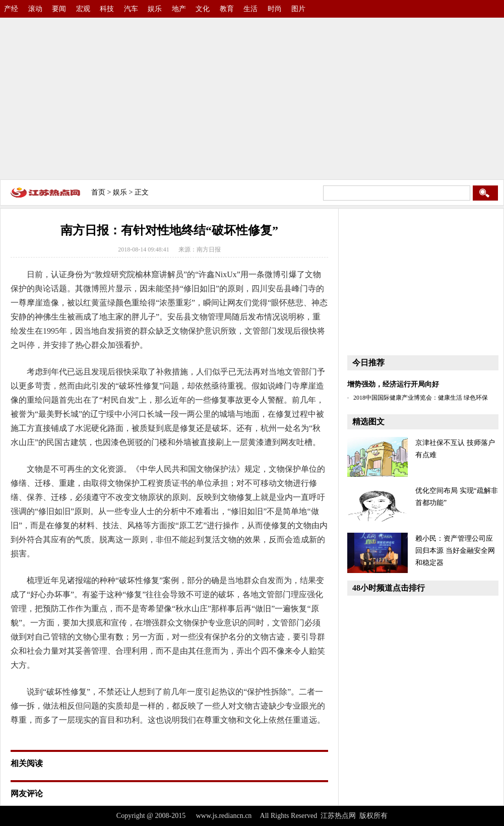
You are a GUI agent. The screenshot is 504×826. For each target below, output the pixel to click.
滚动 (35, 9)
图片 (298, 9)
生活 (250, 9)
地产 (179, 9)
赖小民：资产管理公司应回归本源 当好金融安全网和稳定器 (455, 551)
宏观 (83, 9)
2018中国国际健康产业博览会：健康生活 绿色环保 (421, 398)
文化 (203, 9)
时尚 (275, 9)
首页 (98, 192)
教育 (227, 9)
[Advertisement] (252, 96)
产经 (11, 9)
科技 (107, 9)
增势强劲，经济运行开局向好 (393, 384)
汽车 (131, 9)
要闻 (59, 9)
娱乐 (155, 9)
